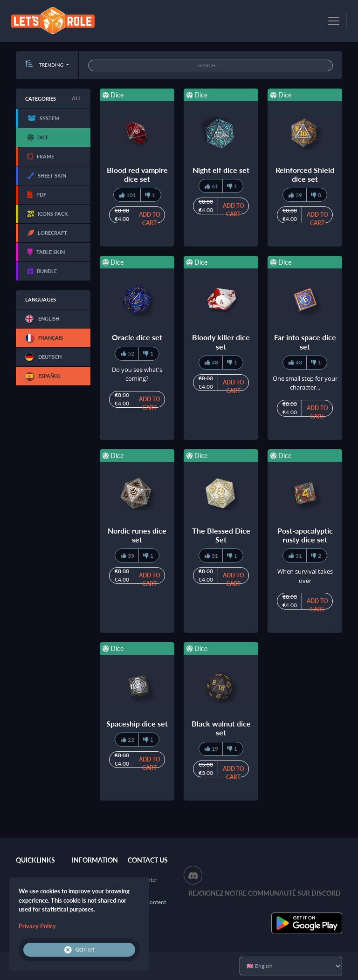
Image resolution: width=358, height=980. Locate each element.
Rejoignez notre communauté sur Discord (265, 893)
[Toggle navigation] (334, 21)
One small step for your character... (305, 383)
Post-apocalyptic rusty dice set (305, 535)
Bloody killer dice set (221, 342)
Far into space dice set (305, 342)
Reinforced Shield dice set (305, 174)
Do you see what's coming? (137, 374)
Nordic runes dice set (137, 535)
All (76, 98)
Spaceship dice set (137, 723)
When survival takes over (305, 576)
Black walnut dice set (221, 728)
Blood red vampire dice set (137, 174)
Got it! (79, 950)
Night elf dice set (221, 170)
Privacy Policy (37, 926)
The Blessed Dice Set (221, 535)
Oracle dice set (137, 337)
